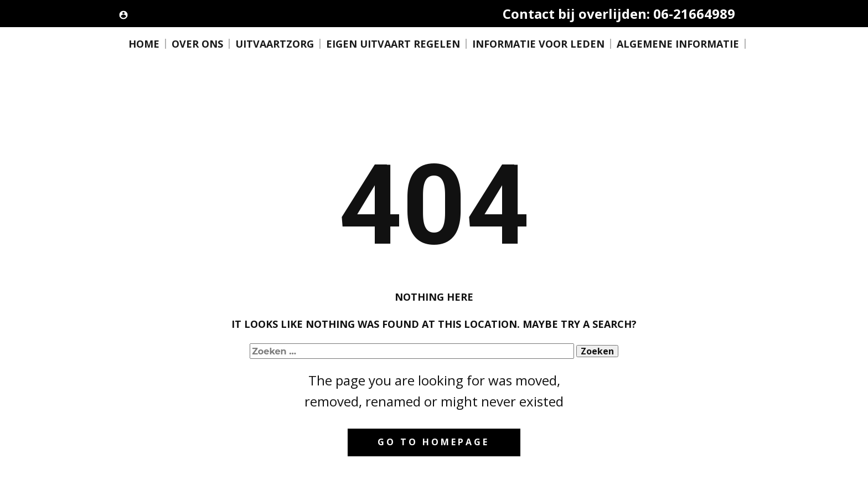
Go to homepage (433, 442)
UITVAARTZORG (275, 44)
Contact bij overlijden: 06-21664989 (619, 14)
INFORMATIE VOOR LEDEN (538, 44)
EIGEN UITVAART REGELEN (393, 44)
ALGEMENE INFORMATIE (678, 44)
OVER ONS (197, 44)
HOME (144, 44)
